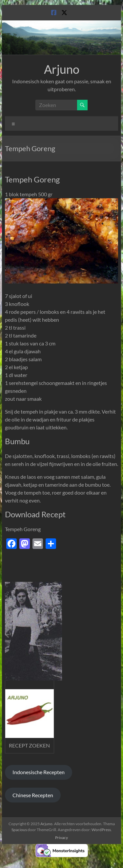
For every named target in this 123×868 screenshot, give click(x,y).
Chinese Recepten (33, 795)
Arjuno (62, 69)
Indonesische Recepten (39, 772)
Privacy (61, 838)
